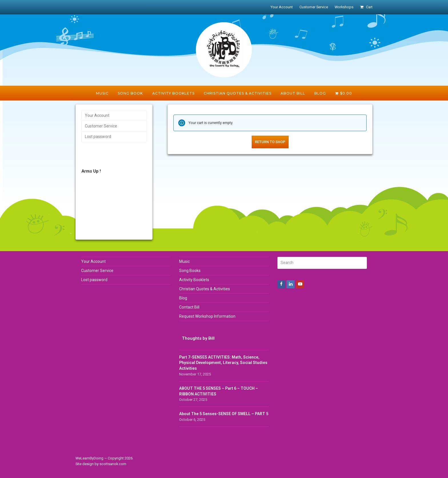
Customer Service (101, 126)
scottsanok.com (113, 464)
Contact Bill (189, 307)
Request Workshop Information (207, 316)
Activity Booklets (194, 280)
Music (184, 261)
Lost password (98, 137)
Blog (183, 298)
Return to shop (270, 142)
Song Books (190, 271)
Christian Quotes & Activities (205, 289)
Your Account (97, 115)
